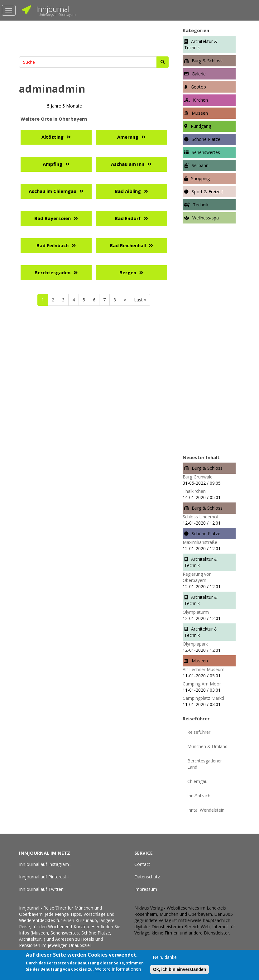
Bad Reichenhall (128, 245)
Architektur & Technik (201, 44)
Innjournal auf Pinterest (45, 877)
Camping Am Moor (202, 684)
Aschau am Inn (128, 164)
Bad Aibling (128, 191)
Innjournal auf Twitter (43, 889)
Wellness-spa (206, 218)
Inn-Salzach (199, 796)
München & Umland (207, 746)
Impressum (146, 889)
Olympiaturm (196, 612)
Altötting (53, 137)
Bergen (128, 272)
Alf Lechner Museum (204, 669)
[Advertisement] (94, 38)
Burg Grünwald (198, 477)
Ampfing (53, 164)
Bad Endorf (128, 218)
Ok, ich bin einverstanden (180, 969)
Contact (142, 864)
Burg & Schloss (207, 61)
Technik (201, 205)
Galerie (199, 74)
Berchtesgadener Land (205, 764)
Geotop (198, 87)
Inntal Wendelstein (206, 810)
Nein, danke (165, 957)
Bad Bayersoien (53, 218)
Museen (200, 113)
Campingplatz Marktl (203, 698)
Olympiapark (195, 644)
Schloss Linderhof (201, 517)
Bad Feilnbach (53, 245)
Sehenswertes (206, 152)
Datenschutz (147, 877)
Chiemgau (197, 781)
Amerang (128, 137)
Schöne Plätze (206, 139)
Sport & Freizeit (207, 192)
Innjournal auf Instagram (46, 864)
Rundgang (201, 126)
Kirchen (200, 100)
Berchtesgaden (53, 272)
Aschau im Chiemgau (53, 191)
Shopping (200, 178)
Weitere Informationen (118, 969)
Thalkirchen (194, 491)
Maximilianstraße (200, 542)
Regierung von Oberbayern (197, 577)
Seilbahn (200, 165)
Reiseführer (199, 732)
